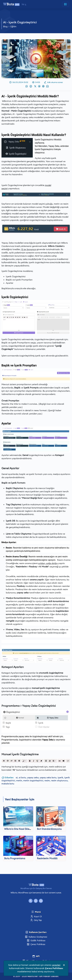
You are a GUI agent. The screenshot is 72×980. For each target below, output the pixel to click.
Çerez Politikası (36, 944)
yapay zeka (33, 778)
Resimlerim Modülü (47, 858)
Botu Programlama (15, 858)
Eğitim (13, 27)
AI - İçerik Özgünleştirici (20, 22)
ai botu (22, 778)
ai (17, 778)
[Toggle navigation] (66, 4)
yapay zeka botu (48, 778)
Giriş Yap (36, 920)
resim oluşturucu (59, 781)
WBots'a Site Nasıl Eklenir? (19, 829)
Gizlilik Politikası (36, 940)
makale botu (8, 784)
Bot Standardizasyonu (49, 829)
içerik (60, 778)
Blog (5, 27)
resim (47, 781)
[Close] (64, 965)
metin (19, 781)
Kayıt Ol (36, 916)
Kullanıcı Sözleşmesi (36, 937)
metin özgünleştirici (33, 781)
